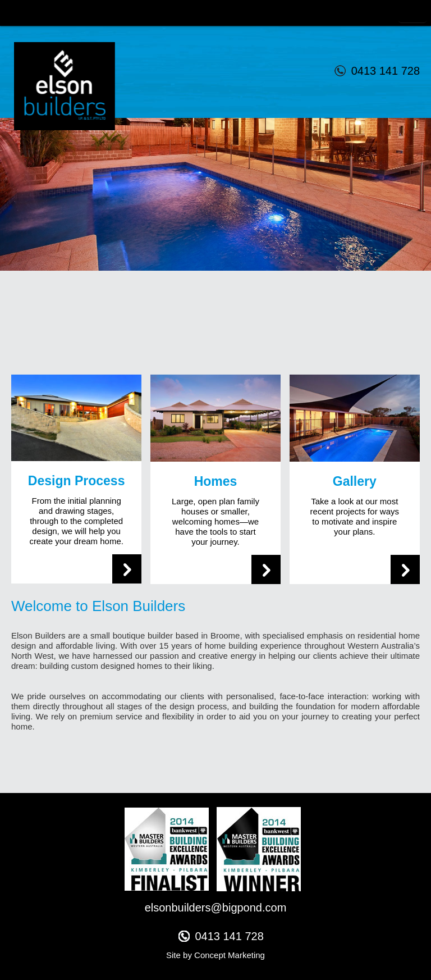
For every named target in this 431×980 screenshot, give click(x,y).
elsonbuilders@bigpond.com (216, 908)
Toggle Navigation (412, 13)
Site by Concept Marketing (215, 955)
